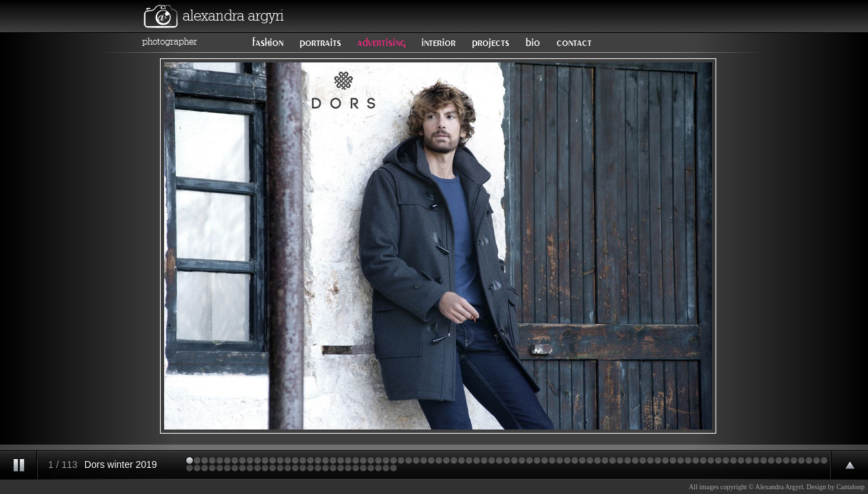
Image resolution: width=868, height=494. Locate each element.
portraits (320, 43)
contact (574, 43)
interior (438, 43)
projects (490, 43)
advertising (381, 43)
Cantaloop (850, 487)
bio (533, 43)
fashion (267, 43)
